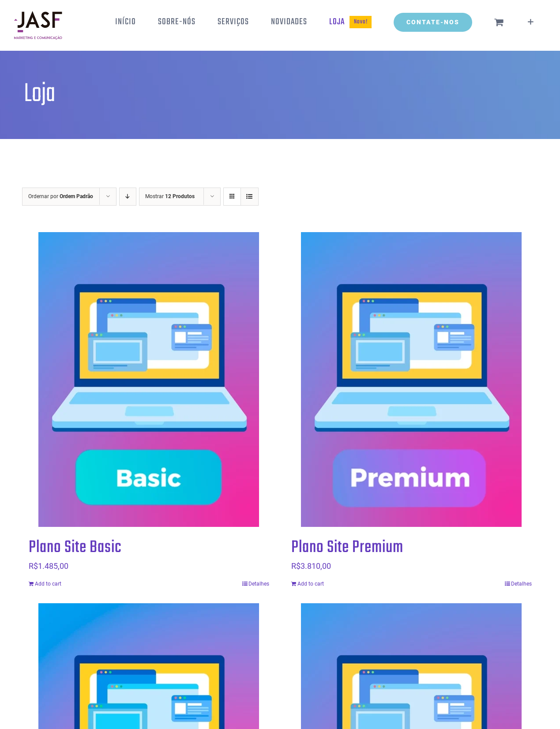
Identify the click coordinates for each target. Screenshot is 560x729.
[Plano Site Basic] (149, 380)
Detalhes (259, 584)
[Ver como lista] (250, 197)
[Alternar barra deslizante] (531, 22)
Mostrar (170, 196)
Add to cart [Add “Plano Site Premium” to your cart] (311, 584)
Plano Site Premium (347, 548)
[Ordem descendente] (128, 197)
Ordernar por (61, 196)
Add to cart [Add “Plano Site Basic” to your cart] (48, 584)
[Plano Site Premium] (412, 380)
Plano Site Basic (75, 548)
